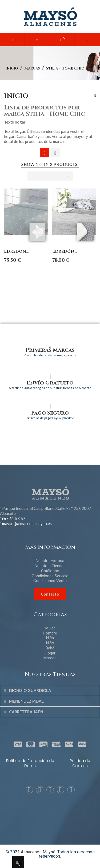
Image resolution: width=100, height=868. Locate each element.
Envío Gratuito (50, 383)
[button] (37, 40)
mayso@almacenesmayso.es (27, 523)
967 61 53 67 (13, 518)
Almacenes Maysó (38, 852)
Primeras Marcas (50, 350)
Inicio (16, 96)
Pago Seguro (50, 413)
